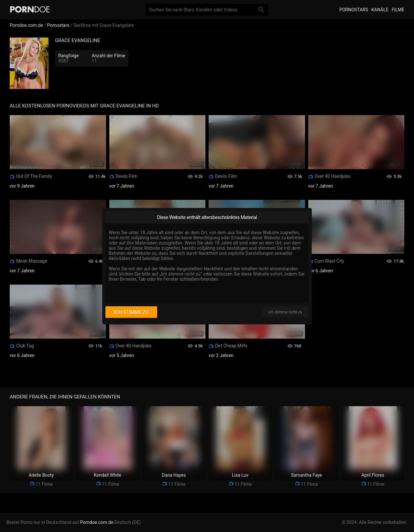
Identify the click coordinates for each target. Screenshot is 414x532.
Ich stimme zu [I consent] (131, 312)
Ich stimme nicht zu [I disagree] (285, 312)
